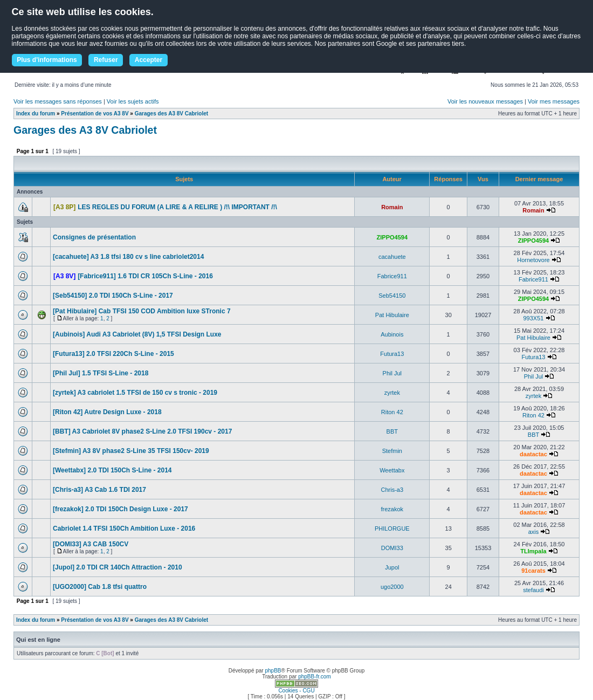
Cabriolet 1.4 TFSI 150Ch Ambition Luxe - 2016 (124, 529)
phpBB (273, 671)
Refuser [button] (106, 60)
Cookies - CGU (296, 691)
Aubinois (392, 334)
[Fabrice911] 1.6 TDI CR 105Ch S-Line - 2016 (145, 276)
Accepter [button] (149, 60)
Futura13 (392, 354)
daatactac (533, 454)
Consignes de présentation (94, 237)
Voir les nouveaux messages (485, 101)
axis (534, 532)
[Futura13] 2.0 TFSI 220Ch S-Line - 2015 (113, 354)
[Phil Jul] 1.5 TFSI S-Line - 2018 (101, 373)
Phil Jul (392, 373)
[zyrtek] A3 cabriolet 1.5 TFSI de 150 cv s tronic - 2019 (135, 393)
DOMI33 (392, 548)
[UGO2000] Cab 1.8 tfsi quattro (100, 587)
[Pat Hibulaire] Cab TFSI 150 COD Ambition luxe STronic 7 (142, 311)
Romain (392, 207)
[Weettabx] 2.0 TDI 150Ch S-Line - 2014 (112, 470)
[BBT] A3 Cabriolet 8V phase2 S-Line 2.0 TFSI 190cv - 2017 (142, 431)
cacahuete (392, 257)
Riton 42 (392, 412)
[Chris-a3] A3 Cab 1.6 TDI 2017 (99, 490)
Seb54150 (392, 296)
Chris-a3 (392, 490)
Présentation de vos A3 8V (95, 114)
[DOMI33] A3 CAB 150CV (91, 544)
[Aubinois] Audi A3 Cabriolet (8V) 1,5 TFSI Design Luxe (137, 334)
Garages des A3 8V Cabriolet (171, 114)
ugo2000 (392, 587)
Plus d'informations (47, 60)
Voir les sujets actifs (133, 101)
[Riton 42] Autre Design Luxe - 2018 (107, 412)
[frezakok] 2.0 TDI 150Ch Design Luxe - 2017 (120, 509)
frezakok (392, 509)
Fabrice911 (392, 276)
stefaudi (533, 590)
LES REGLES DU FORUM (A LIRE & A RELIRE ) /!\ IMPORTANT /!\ (177, 207)
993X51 (534, 318)
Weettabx (392, 470)
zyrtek (392, 393)
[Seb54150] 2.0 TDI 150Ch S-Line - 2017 (113, 296)
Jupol (392, 567)
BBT (392, 431)
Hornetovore (533, 260)
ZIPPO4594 (392, 237)
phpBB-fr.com (315, 677)
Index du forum (36, 114)
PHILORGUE (392, 529)
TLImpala (533, 551)
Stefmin (392, 451)
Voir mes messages (554, 101)
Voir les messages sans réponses (58, 101)
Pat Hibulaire (392, 315)
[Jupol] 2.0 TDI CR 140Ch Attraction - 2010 (118, 567)
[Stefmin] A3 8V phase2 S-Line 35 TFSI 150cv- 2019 (131, 451)
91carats (533, 571)
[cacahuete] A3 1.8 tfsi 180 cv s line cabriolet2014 (128, 257)
